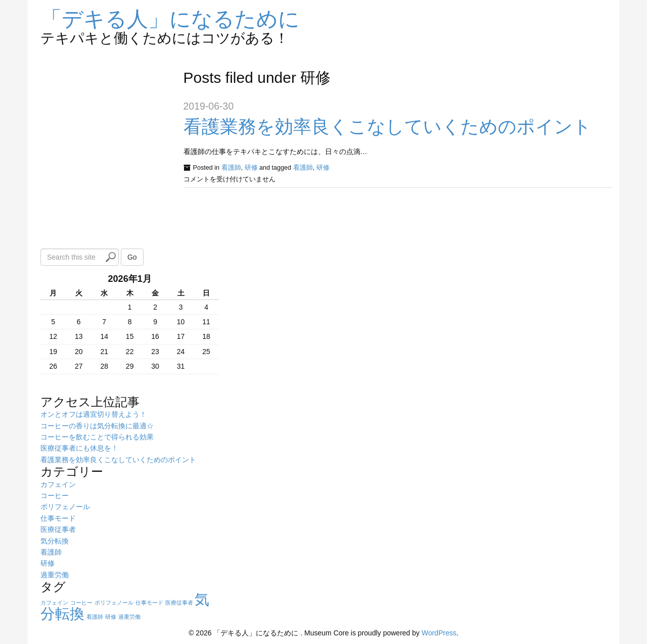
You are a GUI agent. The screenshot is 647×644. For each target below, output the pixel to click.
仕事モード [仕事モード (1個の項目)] (149, 603)
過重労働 (55, 575)
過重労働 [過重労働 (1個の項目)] (129, 617)
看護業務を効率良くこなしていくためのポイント (387, 127)
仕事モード (58, 518)
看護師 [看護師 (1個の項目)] (95, 617)
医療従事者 (58, 529)
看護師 (231, 168)
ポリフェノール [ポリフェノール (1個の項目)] (114, 603)
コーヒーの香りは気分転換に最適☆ (97, 426)
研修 (251, 168)
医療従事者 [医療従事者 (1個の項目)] (179, 603)
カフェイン (58, 484)
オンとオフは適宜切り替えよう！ (94, 414)
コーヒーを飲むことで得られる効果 (97, 437)
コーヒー (55, 496)
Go (132, 257)
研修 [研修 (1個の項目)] (111, 617)
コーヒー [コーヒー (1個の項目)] (81, 603)
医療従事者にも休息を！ (79, 448)
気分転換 (55, 541)
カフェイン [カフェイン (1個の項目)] (54, 603)
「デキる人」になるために (170, 19)
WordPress (439, 633)
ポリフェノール (65, 507)
